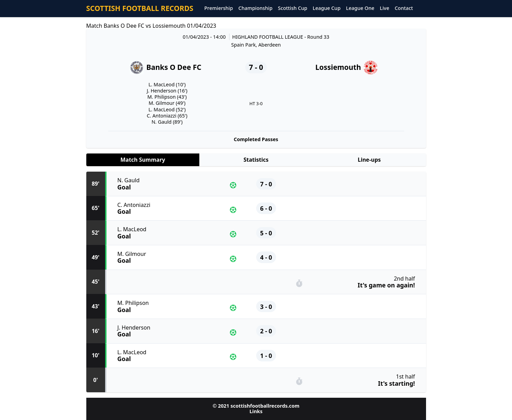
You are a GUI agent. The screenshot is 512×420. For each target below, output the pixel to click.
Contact (404, 8)
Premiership (219, 8)
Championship (255, 8)
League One (360, 8)
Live (384, 8)
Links (256, 411)
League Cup (327, 8)
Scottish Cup (293, 8)
